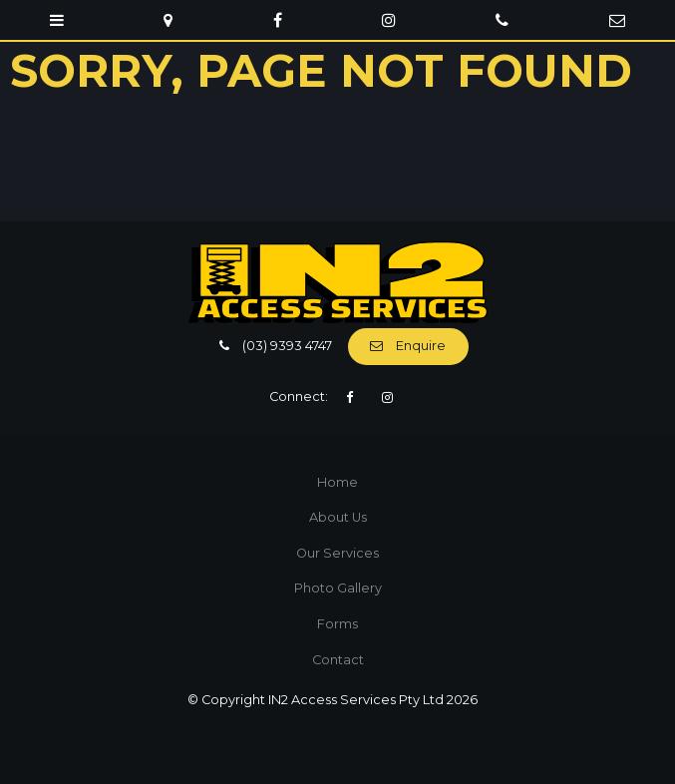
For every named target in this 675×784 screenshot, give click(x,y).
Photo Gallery (338, 588)
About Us (338, 517)
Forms (337, 624)
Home (337, 482)
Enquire (421, 346)
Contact (338, 660)
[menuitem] (337, 483)
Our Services (337, 553)
